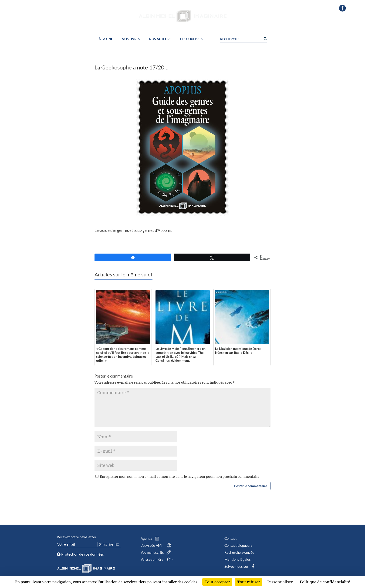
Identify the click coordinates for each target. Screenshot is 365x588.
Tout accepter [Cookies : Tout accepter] (217, 582)
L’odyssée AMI (157, 545)
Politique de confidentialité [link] (325, 582)
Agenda (151, 538)
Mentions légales (238, 559)
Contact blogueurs (238, 545)
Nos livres (131, 39)
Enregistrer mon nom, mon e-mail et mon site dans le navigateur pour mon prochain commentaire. (180, 477)
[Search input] (241, 38)
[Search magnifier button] (265, 38)
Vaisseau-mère (157, 559)
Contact (231, 538)
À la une (106, 39)
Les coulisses (192, 39)
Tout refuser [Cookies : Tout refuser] (249, 582)
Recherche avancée (239, 552)
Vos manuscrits (157, 552)
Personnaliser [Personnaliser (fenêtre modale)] (280, 582)
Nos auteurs (160, 39)
